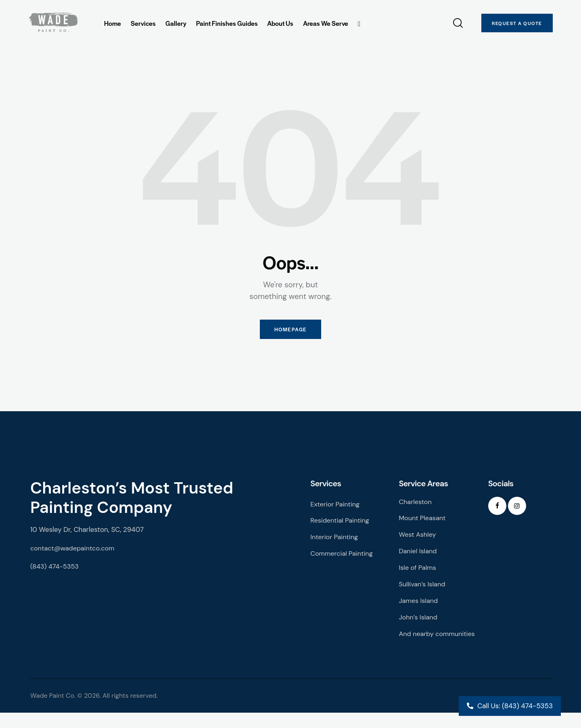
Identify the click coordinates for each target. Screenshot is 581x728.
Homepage (290, 331)
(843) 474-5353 (56, 570)
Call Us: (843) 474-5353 (515, 706)
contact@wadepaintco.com (74, 551)
